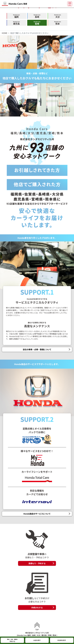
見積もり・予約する (37, 563)
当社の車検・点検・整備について (37, 349)
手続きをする (37, 608)
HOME (5, 33)
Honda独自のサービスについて (37, 514)
